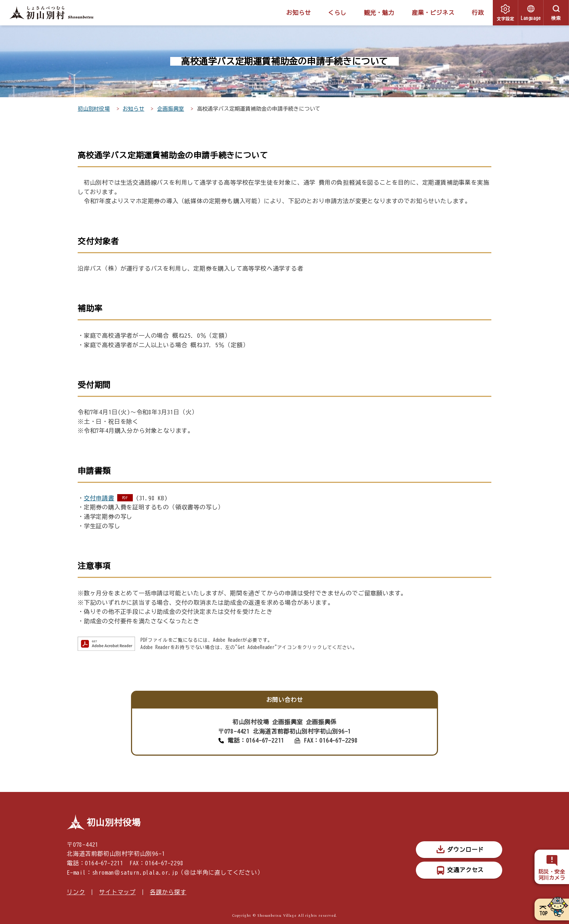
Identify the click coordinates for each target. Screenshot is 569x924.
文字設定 (505, 18)
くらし (337, 13)
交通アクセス (465, 870)
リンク (76, 892)
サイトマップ (117, 892)
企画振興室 (171, 109)
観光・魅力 (379, 13)
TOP (543, 913)
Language (531, 18)
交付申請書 (99, 498)
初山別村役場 (94, 109)
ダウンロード (465, 850)
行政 (478, 13)
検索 (556, 18)
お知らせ (298, 13)
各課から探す (168, 892)
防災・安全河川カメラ (552, 875)
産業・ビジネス (433, 13)
